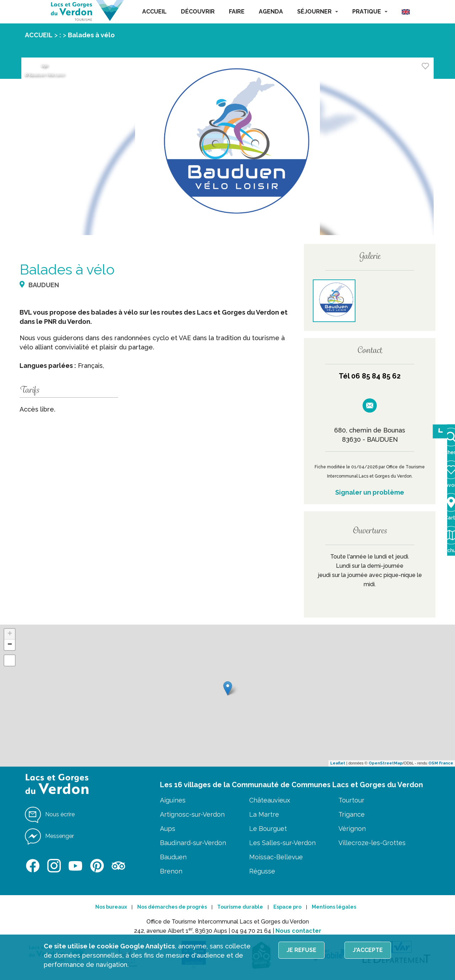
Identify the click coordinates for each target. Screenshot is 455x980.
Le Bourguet (268, 829)
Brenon (171, 871)
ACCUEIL (154, 12)
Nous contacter (298, 931)
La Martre (264, 814)
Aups (168, 829)
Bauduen (173, 857)
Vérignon (352, 829)
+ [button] (10, 634)
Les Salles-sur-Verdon (282, 843)
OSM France (441, 763)
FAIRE (237, 12)
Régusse (262, 871)
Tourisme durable (240, 907)
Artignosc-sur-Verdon (192, 814)
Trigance (352, 814)
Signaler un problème (370, 492)
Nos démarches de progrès (172, 907)
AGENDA (271, 12)
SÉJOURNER (318, 12)
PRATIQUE (370, 12)
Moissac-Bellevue (276, 857)
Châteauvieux (270, 800)
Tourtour (351, 800)
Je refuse (301, 950)
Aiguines (173, 800)
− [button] (10, 645)
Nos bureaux (111, 907)
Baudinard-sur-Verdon (193, 843)
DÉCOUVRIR (198, 12)
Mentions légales (334, 907)
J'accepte (368, 950)
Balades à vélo (91, 35)
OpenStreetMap (386, 763)
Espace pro (287, 907)
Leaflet (338, 763)
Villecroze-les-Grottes (372, 843)
